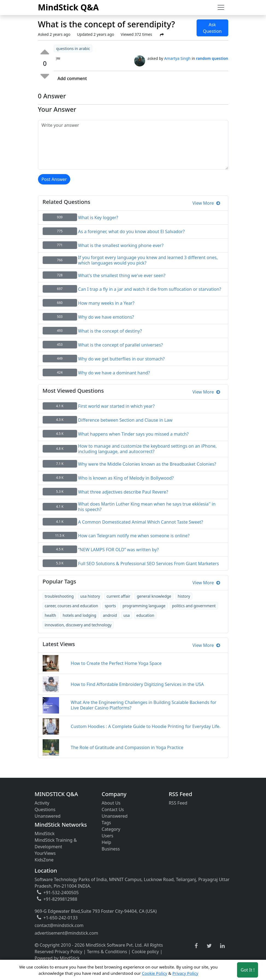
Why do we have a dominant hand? (114, 373)
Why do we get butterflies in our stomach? (122, 359)
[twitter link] (209, 946)
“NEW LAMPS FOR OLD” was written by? (119, 550)
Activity (42, 803)
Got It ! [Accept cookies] (248, 970)
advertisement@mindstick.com (66, 933)
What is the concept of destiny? (110, 331)
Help (106, 842)
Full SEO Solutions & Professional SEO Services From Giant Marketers (149, 564)
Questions (45, 809)
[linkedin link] (222, 946)
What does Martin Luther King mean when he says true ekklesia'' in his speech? (147, 507)
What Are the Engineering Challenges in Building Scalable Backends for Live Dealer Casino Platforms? (144, 705)
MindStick (45, 834)
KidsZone (44, 860)
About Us (111, 803)
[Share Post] (162, 35)
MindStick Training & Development (56, 843)
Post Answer (54, 179)
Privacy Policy (68, 952)
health (51, 615)
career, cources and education (71, 606)
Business (111, 849)
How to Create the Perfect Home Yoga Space (116, 663)
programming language (144, 606)
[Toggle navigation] (221, 7)
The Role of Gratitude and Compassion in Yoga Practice (127, 747)
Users (108, 836)
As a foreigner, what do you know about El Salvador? (131, 231)
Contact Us (113, 809)
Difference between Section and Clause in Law (125, 420)
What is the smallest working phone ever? (121, 245)
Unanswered (48, 816)
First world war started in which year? (116, 406)
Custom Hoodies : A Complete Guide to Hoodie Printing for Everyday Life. (146, 726)
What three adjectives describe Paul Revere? (123, 492)
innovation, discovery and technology (78, 625)
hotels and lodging (79, 615)
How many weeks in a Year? (106, 303)
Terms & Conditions (107, 952)
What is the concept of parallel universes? (121, 345)
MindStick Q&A (68, 7)
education (145, 615)
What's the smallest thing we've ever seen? (122, 275)
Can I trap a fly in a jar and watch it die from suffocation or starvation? (150, 289)
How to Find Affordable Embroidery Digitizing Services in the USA (137, 684)
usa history (90, 596)
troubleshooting (59, 596)
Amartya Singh (178, 58)
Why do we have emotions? (106, 317)
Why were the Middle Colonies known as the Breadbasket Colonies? (147, 464)
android (110, 615)
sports (110, 606)
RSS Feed (178, 803)
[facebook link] (196, 946)
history (184, 596)
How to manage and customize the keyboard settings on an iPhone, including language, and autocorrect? (147, 449)
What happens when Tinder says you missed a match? (133, 434)
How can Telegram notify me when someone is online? (134, 536)
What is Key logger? (98, 218)
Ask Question (212, 28)
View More (206, 203)
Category (111, 829)
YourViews (45, 853)
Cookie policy (145, 952)
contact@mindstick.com (59, 925)
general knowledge (154, 596)
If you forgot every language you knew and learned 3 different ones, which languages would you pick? (148, 260)
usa (127, 615)
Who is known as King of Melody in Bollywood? (126, 478)
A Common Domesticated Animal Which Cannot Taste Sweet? (141, 522)
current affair (119, 596)
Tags (106, 823)
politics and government (194, 606)
